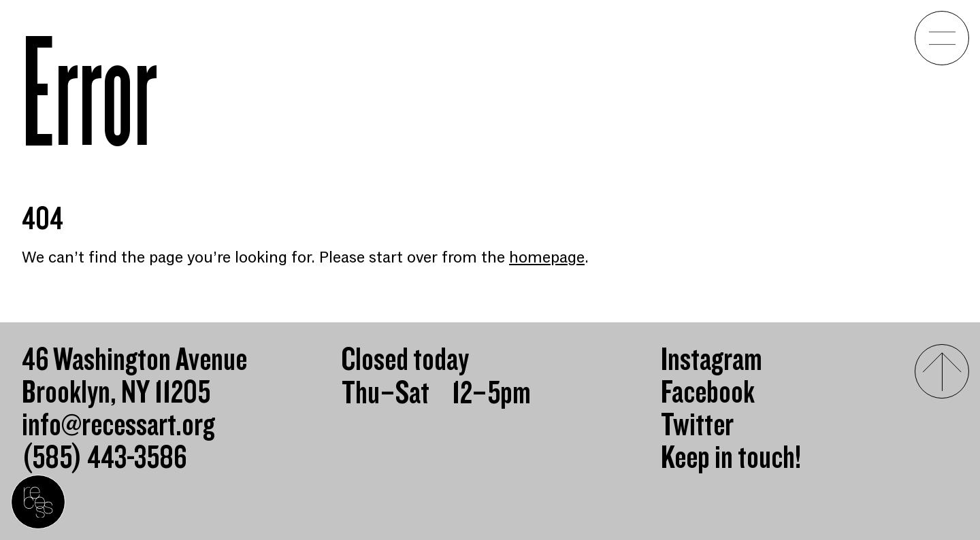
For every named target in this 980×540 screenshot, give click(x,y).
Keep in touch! (731, 458)
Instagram (712, 360)
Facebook (708, 393)
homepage (547, 257)
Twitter (697, 426)
